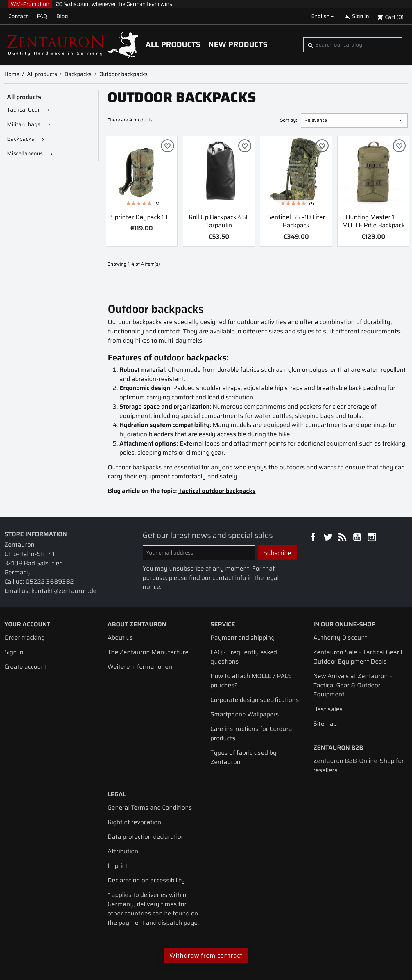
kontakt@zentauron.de (64, 591)
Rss (343, 538)
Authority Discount (340, 637)
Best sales (328, 709)
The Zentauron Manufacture (148, 652)
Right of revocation (134, 822)
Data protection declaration (146, 837)
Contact (18, 16)
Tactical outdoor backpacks (217, 491)
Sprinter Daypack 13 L (142, 217)
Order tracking (25, 637)
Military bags (24, 124)
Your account (27, 624)
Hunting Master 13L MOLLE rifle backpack (374, 221)
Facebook (314, 538)
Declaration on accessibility (146, 880)
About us (120, 637)
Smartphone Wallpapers (245, 714)
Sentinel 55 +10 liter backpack (296, 221)
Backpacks (20, 139)
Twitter (329, 538)
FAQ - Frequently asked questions (244, 657)
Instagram (373, 538)
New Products (238, 44)
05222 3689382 (50, 581)
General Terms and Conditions (150, 808)
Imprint (118, 866)
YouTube (358, 538)
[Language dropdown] (323, 16)
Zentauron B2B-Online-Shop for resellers (359, 765)
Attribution (123, 851)
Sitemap (325, 724)
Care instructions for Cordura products (251, 733)
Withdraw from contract (206, 955)
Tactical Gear (23, 110)
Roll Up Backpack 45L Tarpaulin (219, 221)
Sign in (14, 652)
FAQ (42, 16)
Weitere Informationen (140, 667)
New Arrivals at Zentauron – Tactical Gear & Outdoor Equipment (353, 685)
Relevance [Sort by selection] (354, 120)
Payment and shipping (242, 637)
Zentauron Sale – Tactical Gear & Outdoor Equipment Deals (359, 657)
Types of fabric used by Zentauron (243, 757)
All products (173, 44)
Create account (26, 667)
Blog (62, 16)
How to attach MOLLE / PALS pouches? (251, 681)
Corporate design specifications (255, 700)
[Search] (353, 45)
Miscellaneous (25, 153)
